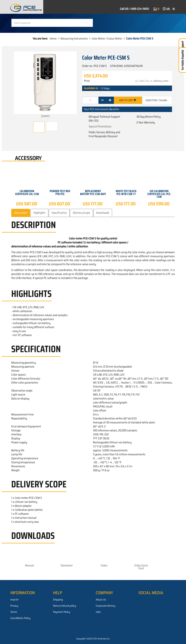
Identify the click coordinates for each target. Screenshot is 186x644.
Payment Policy (62, 612)
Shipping (58, 600)
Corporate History (106, 606)
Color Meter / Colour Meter (107, 39)
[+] (110, 100)
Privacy (14, 606)
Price (87, 81)
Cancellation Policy (20, 618)
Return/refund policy (65, 606)
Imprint (14, 600)
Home (53, 39)
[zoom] (45, 85)
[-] (102, 100)
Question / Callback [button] (158, 100)
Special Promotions (100, 126)
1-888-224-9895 (139, 9)
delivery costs (161, 81)
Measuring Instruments (74, 39)
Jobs (98, 612)
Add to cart (128, 100)
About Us (101, 600)
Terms (14, 612)
